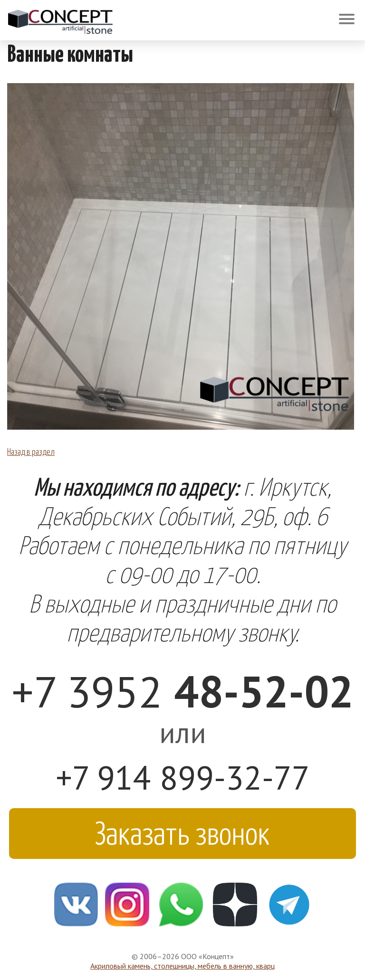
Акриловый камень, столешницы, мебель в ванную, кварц (182, 966)
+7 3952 (182, 691)
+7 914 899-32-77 (183, 777)
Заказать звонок (182, 832)
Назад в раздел (31, 451)
